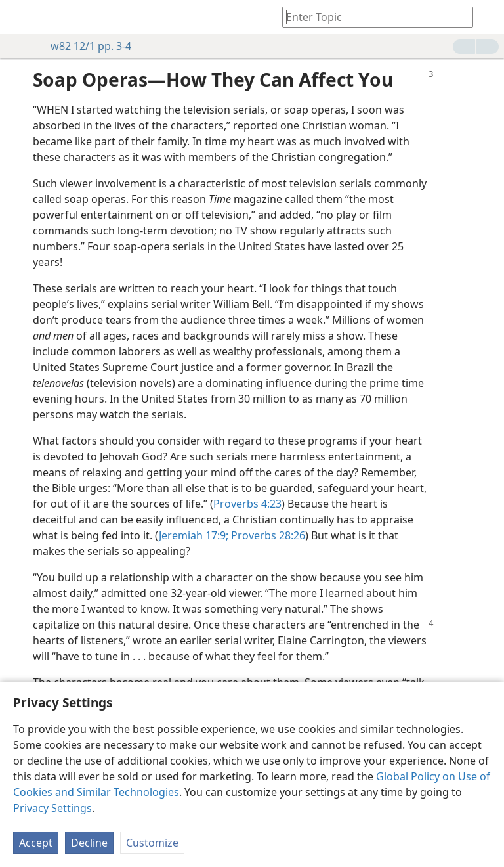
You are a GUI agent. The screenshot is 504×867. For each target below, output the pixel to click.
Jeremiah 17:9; (194, 535)
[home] (20, 17)
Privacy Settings (52, 808)
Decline (89, 843)
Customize (152, 843)
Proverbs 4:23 (247, 504)
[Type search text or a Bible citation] (371, 17)
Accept (36, 843)
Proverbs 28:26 (267, 535)
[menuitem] (20, 17)
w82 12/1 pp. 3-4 (84, 46)
